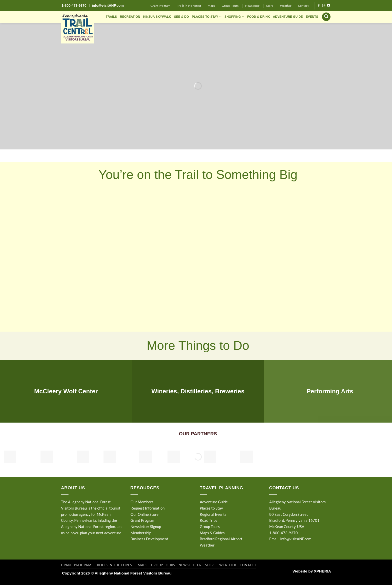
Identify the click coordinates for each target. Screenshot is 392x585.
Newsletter (252, 6)
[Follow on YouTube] (328, 6)
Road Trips (208, 520)
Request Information (147, 508)
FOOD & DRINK (259, 17)
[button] (326, 17)
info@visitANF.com (296, 539)
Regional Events (213, 514)
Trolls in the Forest (189, 6)
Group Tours (230, 6)
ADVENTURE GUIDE (288, 17)
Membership (141, 533)
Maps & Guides (212, 533)
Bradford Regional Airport (221, 539)
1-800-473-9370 (74, 5)
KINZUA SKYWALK (157, 17)
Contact (303, 6)
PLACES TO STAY (207, 17)
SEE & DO (181, 17)
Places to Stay (211, 508)
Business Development (149, 539)
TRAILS (111, 17)
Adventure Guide (214, 502)
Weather (286, 6)
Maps (211, 6)
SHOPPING (234, 17)
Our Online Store (144, 514)
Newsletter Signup (146, 527)
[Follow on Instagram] (324, 6)
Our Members (142, 502)
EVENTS (312, 17)
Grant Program (160, 6)
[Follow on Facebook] (319, 6)
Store (270, 6)
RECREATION (130, 17)
